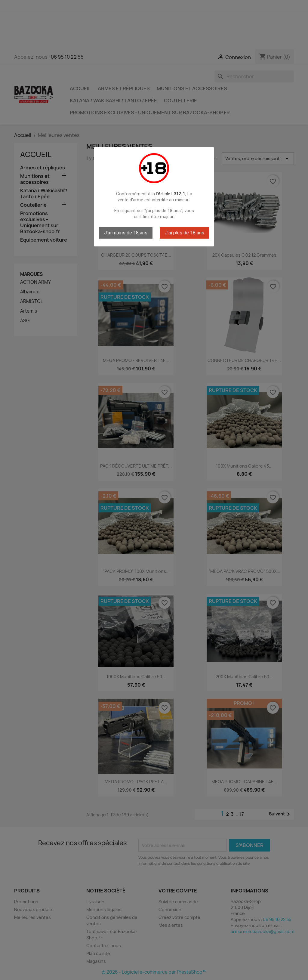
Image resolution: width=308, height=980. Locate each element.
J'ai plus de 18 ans (185, 233)
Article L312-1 (171, 194)
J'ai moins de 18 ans (126, 233)
